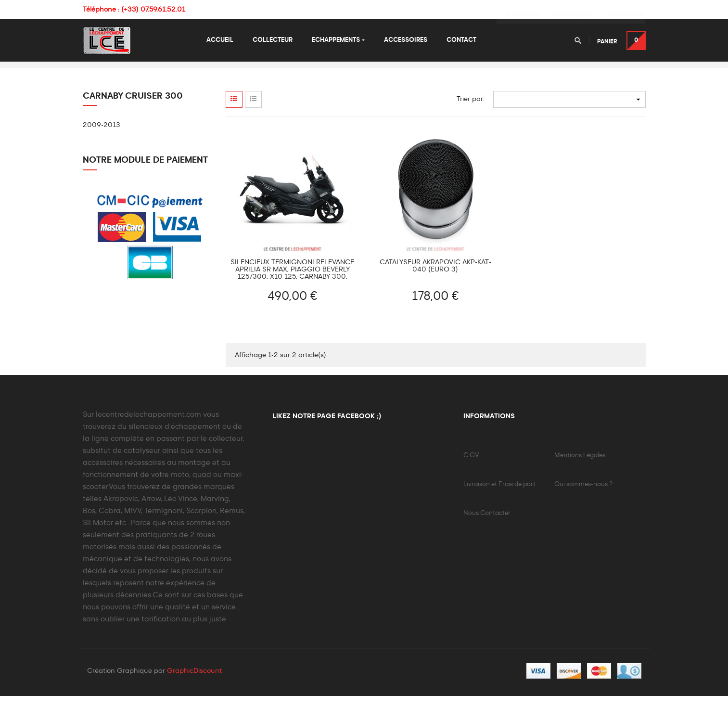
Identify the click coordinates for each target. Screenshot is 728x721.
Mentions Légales (580, 480)
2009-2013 (102, 150)
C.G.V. (472, 480)
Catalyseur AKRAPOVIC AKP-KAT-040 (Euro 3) (435, 290)
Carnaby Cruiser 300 (133, 120)
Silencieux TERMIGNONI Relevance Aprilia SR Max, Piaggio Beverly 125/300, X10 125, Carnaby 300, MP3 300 (292, 294)
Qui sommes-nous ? (583, 509)
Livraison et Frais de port (499, 509)
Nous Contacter (487, 537)
